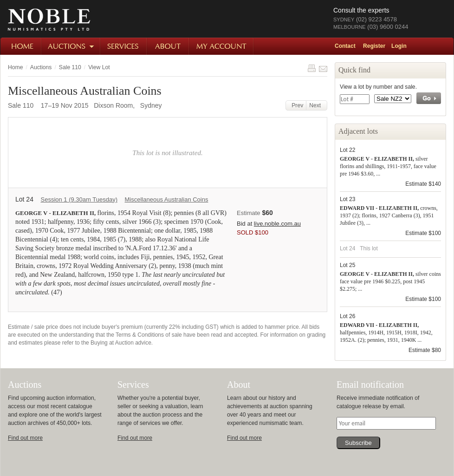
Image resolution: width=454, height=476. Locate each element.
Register (374, 46)
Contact (345, 46)
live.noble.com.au (277, 224)
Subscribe (358, 443)
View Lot (99, 67)
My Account (222, 46)
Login (399, 46)
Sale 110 (70, 67)
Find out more (25, 438)
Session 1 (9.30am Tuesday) (79, 199)
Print (311, 68)
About (168, 46)
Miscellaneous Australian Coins (167, 199)
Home (21, 46)
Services (124, 46)
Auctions (71, 46)
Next (317, 105)
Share (323, 68)
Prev (296, 105)
